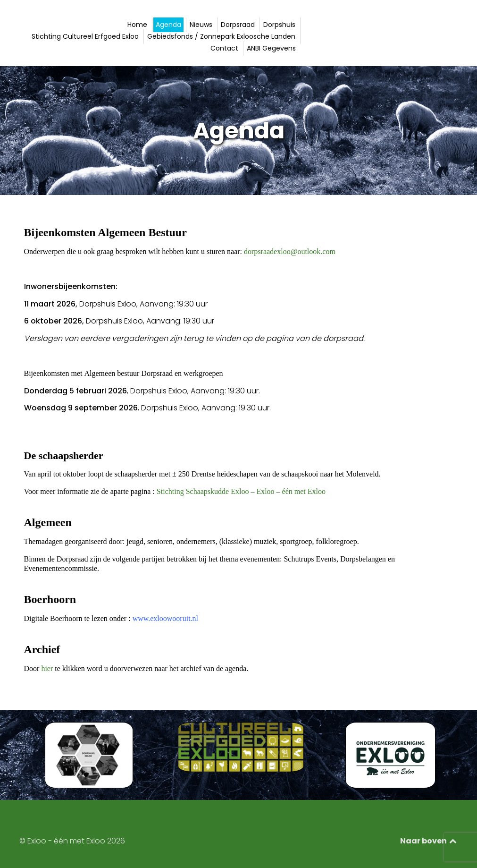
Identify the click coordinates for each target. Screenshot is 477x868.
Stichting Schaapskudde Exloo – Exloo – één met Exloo (241, 491)
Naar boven (429, 841)
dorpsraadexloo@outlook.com (290, 251)
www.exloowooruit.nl (164, 618)
